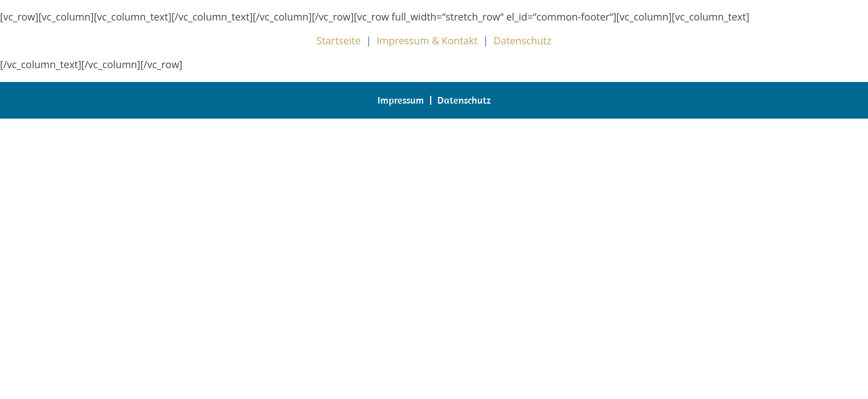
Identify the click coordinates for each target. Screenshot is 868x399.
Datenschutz (522, 40)
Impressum (401, 100)
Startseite (339, 40)
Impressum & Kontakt (427, 40)
